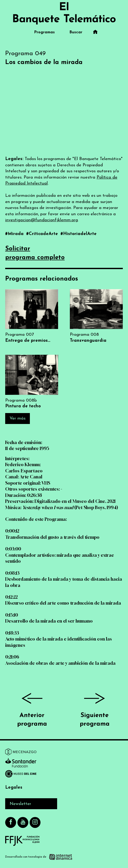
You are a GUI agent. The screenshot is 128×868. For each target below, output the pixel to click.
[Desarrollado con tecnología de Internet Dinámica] (39, 857)
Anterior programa (32, 708)
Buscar (76, 32)
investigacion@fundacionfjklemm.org (42, 220)
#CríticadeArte (43, 234)
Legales (14, 787)
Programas (45, 32)
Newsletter (20, 804)
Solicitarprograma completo (35, 253)
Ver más (18, 418)
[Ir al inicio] (64, 13)
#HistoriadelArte (79, 234)
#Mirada (15, 234)
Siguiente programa (95, 708)
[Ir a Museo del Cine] (21, 775)
